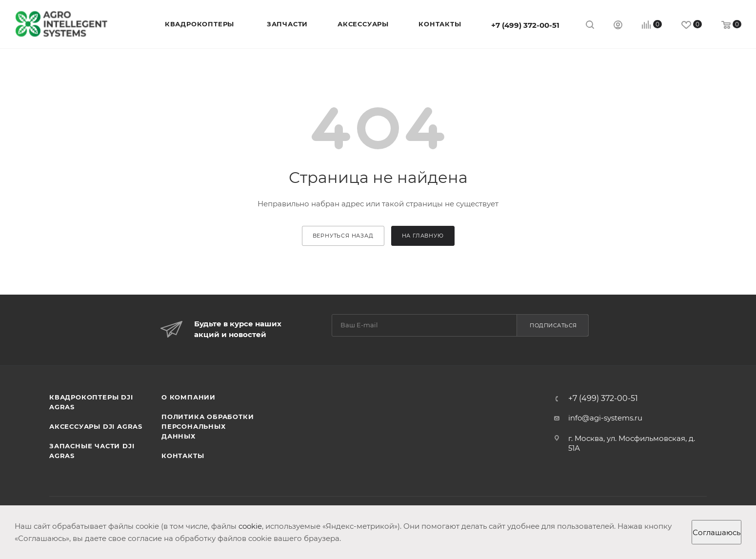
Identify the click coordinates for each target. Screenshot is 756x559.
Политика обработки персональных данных (208, 426)
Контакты (183, 456)
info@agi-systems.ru (605, 418)
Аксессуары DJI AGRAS (96, 426)
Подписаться (553, 325)
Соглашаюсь (716, 532)
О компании (189, 397)
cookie (250, 526)
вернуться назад (343, 236)
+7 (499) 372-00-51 (525, 25)
